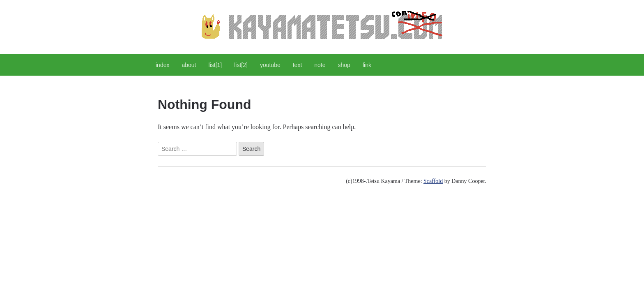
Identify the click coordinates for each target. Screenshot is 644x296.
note (320, 65)
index (162, 65)
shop (344, 65)
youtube (270, 65)
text (298, 65)
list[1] (215, 65)
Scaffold (433, 181)
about (189, 65)
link (367, 65)
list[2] (241, 65)
